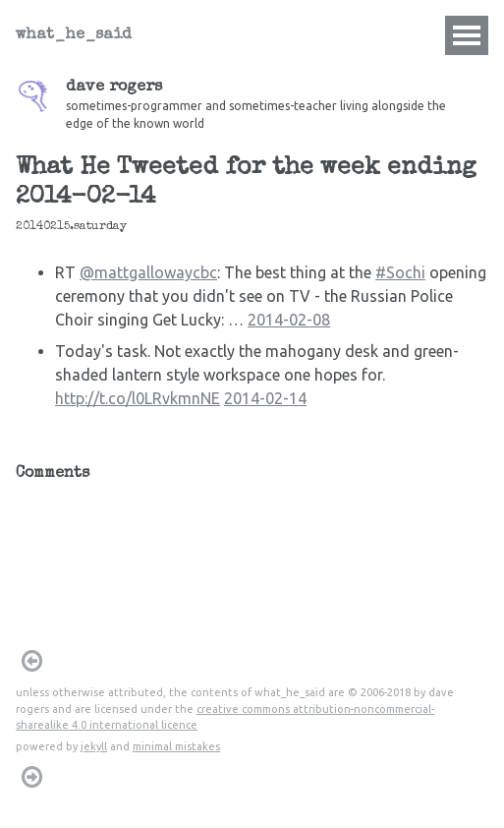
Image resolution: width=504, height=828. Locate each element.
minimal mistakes (176, 746)
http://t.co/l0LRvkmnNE (138, 398)
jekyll (94, 746)
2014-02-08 (289, 320)
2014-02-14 (265, 398)
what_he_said (74, 35)
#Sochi (400, 272)
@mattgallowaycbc (148, 272)
